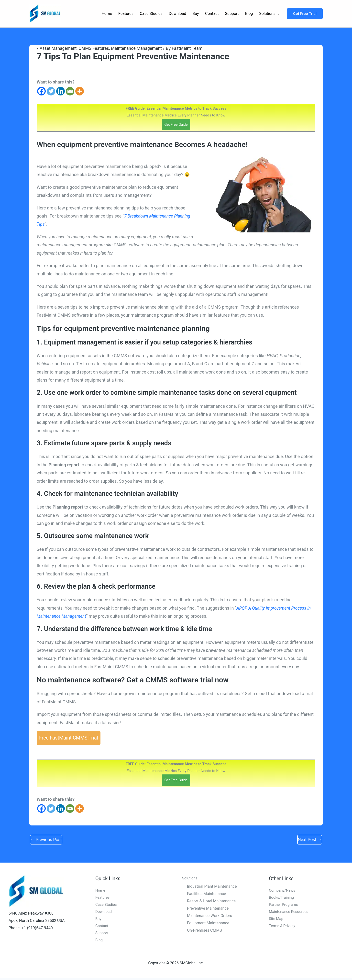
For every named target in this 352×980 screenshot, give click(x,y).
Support (232, 14)
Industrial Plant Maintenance (212, 887)
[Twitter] (51, 91)
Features (126, 14)
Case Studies (151, 14)
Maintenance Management (139, 48)
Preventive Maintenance (208, 909)
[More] (80, 91)
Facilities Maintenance (207, 894)
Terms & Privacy (283, 928)
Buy (196, 14)
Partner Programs (284, 906)
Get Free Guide (176, 125)
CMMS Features (95, 48)
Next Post (309, 840)
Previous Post (47, 840)
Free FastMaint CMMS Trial (69, 738)
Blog (249, 14)
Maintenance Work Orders (209, 916)
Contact (212, 14)
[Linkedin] (60, 91)
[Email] (70, 91)
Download (177, 14)
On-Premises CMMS (204, 931)
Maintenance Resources (290, 913)
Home (107, 14)
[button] (305, 14)
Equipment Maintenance (208, 923)
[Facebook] (41, 91)
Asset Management (59, 48)
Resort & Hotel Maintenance (211, 902)
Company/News (283, 891)
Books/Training (282, 899)
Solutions (267, 14)
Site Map (277, 920)
